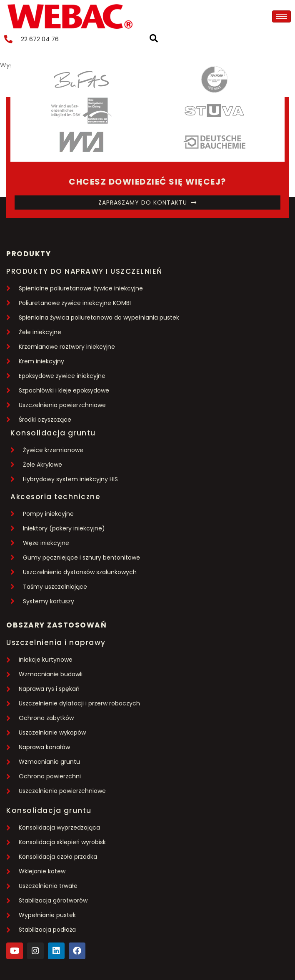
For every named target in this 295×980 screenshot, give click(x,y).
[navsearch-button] (158, 39)
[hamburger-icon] (281, 16)
